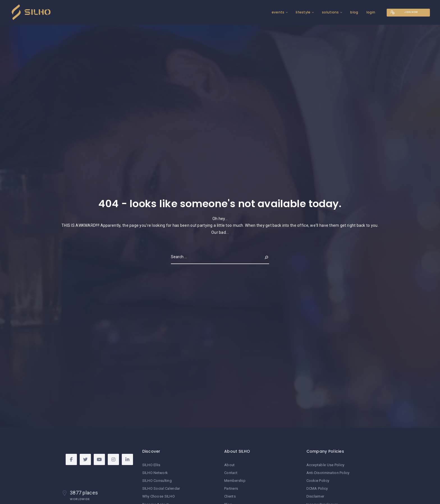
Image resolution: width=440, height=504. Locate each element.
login (368, 12)
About (229, 465)
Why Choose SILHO (159, 496)
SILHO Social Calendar (161, 488)
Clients (230, 496)
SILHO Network (155, 473)
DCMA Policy (317, 488)
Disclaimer (315, 496)
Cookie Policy (318, 481)
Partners (231, 488)
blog (351, 12)
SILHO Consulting (157, 481)
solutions (328, 12)
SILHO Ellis (151, 465)
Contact (231, 473)
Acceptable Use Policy (326, 465)
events (275, 12)
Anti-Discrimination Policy (328, 473)
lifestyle (300, 12)
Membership (235, 481)
